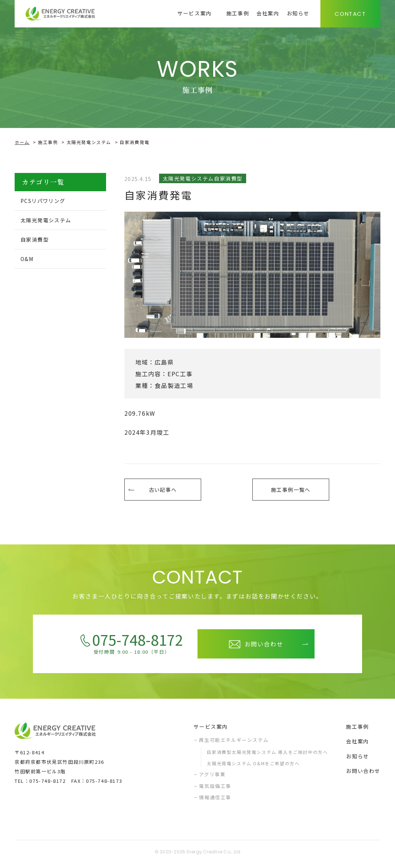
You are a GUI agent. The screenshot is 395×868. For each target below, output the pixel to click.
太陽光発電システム (89, 142)
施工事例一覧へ (291, 491)
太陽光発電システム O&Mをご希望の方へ (253, 767)
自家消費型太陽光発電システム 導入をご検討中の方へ (267, 756)
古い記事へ (163, 491)
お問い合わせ (363, 774)
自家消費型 (38, 241)
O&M (29, 261)
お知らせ (357, 760)
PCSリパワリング (48, 201)
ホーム (22, 142)
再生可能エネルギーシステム (234, 744)
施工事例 (48, 142)
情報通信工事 (215, 801)
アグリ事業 (212, 778)
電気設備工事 (215, 790)
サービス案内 (211, 730)
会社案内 (357, 745)
